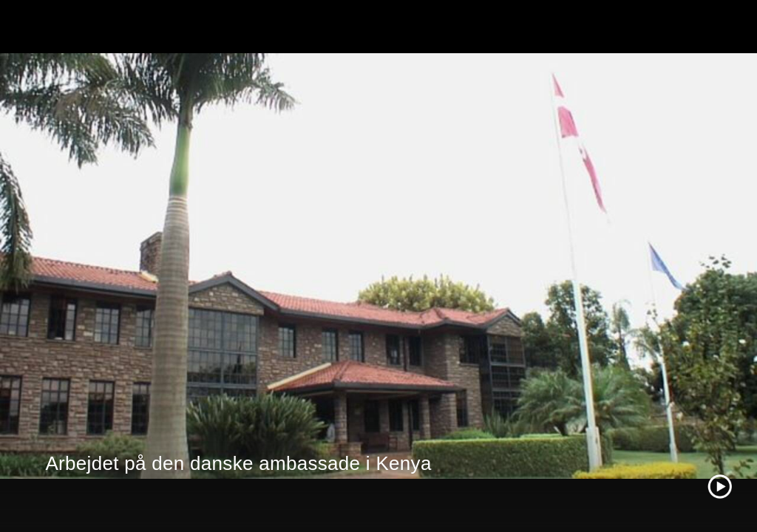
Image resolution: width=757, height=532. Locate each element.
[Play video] (720, 487)
